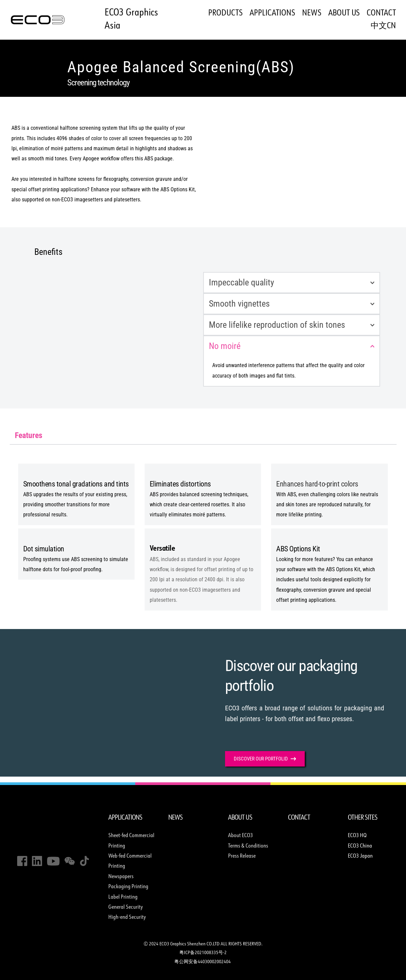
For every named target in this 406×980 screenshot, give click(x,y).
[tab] (29, 435)
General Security (126, 907)
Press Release (242, 856)
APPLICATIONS (125, 818)
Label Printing (123, 897)
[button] (292, 283)
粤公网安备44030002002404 (203, 962)
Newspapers (121, 877)
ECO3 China (360, 846)
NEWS (175, 818)
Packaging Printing (128, 887)
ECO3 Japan (360, 856)
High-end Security (128, 917)
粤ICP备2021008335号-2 (203, 953)
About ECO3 (241, 836)
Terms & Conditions (248, 846)
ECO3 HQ (357, 836)
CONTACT (299, 818)
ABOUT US (240, 818)
